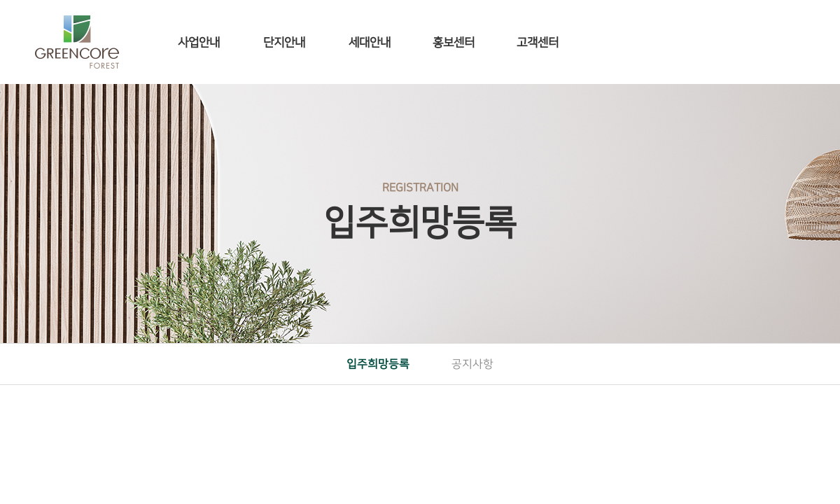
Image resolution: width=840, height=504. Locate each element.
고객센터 (538, 43)
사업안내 (199, 43)
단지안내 (284, 43)
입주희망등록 (378, 364)
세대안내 (370, 43)
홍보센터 (454, 43)
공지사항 (472, 364)
